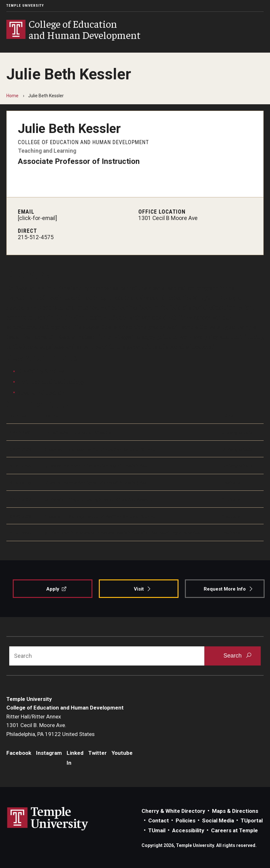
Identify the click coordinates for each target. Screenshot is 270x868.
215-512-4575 (36, 237)
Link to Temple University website (48, 819)
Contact (159, 820)
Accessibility (188, 830)
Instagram (49, 753)
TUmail (157, 830)
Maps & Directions (235, 811)
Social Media (218, 820)
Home (12, 96)
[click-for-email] (37, 218)
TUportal (252, 820)
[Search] (107, 656)
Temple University (25, 6)
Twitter (98, 753)
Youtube (122, 753)
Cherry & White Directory (173, 811)
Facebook (19, 753)
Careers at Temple (234, 830)
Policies (186, 820)
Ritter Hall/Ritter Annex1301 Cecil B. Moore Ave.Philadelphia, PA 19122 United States (51, 725)
